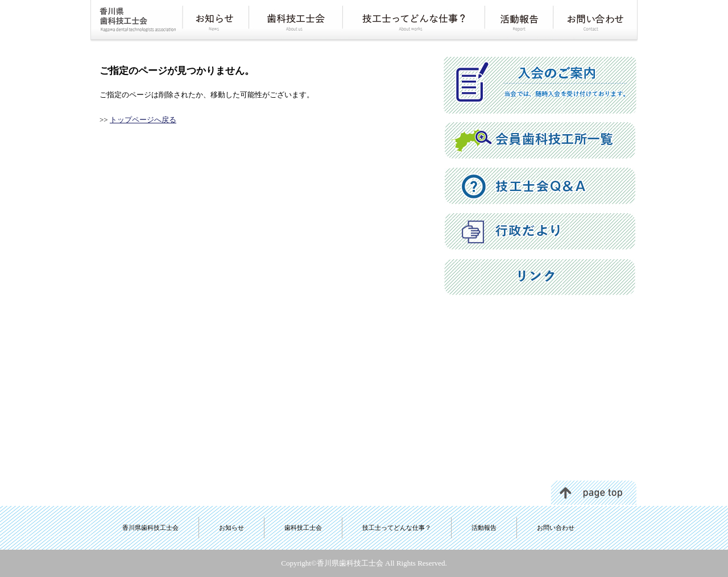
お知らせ (231, 528)
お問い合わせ (556, 528)
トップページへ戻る (143, 120)
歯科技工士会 (303, 528)
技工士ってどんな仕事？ (397, 528)
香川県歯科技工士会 (150, 528)
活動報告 (484, 528)
